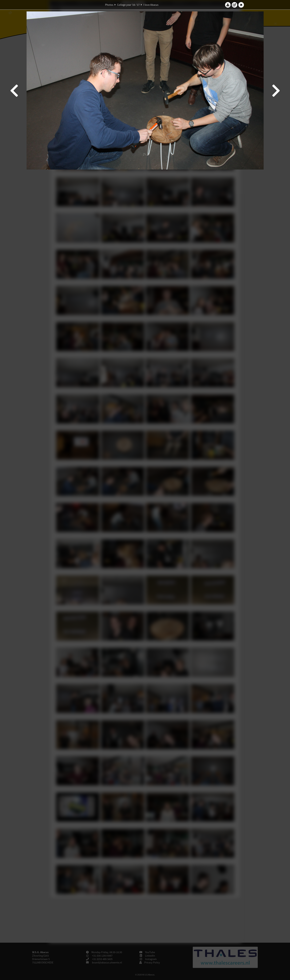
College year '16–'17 (128, 5)
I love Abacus (151, 5)
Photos (109, 5)
